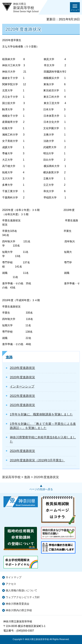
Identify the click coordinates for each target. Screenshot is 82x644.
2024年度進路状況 (22, 451)
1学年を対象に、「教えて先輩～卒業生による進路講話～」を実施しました (43, 426)
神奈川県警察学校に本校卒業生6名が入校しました (43, 439)
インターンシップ (22, 386)
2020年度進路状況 (22, 377)
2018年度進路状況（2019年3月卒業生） (37, 460)
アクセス (11, 584)
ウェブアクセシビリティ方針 (23, 597)
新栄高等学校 (11, 477)
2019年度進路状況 (22, 368)
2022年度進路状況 (22, 396)
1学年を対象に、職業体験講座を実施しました (41, 414)
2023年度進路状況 (22, 405)
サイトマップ (14, 577)
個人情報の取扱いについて (21, 590)
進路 (9, 357)
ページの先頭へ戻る (41, 489)
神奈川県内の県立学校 (19, 610)
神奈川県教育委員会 (17, 604)
